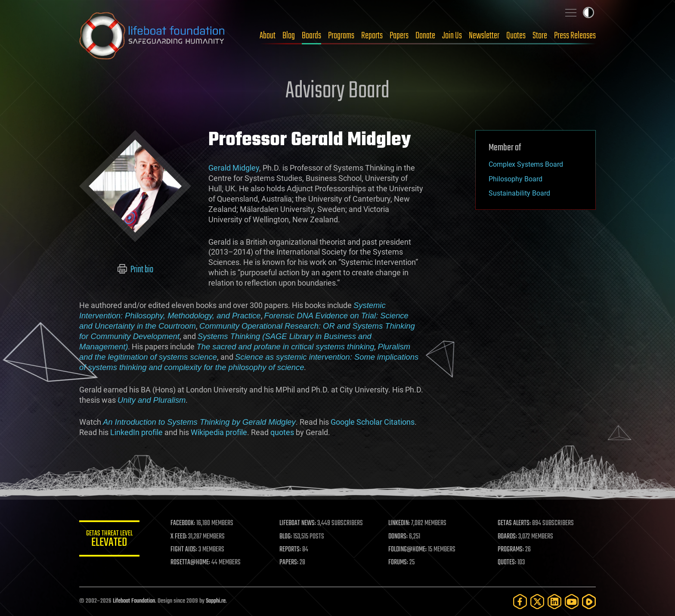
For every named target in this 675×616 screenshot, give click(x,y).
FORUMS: (399, 563)
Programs (341, 36)
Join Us (452, 36)
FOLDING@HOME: (408, 550)
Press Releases (575, 36)
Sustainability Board (519, 193)
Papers (399, 36)
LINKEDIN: (399, 523)
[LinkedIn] (554, 602)
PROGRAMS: (511, 550)
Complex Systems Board (526, 164)
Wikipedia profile (219, 432)
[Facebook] (520, 602)
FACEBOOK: (183, 523)
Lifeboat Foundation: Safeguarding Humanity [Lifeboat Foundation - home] (152, 36)
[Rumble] (589, 602)
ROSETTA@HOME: (190, 563)
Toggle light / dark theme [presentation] (588, 12)
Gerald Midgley (234, 168)
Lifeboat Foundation (134, 601)
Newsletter (484, 36)
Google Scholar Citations (373, 422)
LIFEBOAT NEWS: (298, 523)
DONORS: (398, 537)
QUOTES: (507, 563)
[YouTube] (572, 602)
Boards (311, 36)
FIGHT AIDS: (184, 550)
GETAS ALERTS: (514, 523)
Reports (372, 36)
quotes (282, 432)
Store (540, 36)
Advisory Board (337, 91)
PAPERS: (289, 563)
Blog (289, 36)
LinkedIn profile (136, 432)
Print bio (135, 270)
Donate (425, 36)
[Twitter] (537, 602)
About (268, 36)
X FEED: (179, 537)
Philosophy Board (516, 179)
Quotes (516, 36)
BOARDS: (507, 537)
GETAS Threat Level (109, 540)
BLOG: (286, 537)
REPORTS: (290, 550)
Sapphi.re (216, 601)
